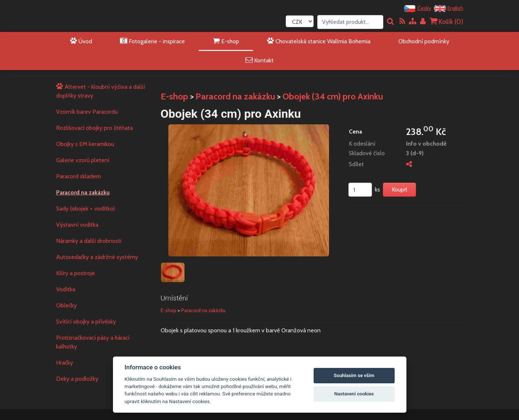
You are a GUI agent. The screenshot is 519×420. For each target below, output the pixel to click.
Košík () (446, 21)
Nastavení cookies (354, 394)
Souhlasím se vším (354, 375)
